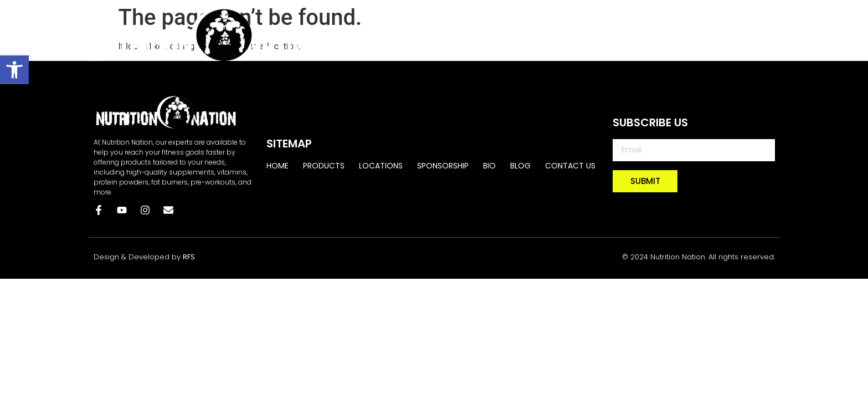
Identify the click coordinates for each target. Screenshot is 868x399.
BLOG (694, 34)
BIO (655, 34)
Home (398, 34)
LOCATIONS (522, 34)
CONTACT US (753, 34)
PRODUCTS (454, 34)
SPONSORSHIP (597, 34)
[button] (14, 70)
